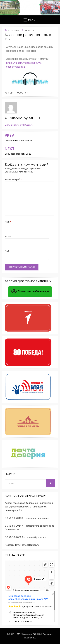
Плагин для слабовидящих (30, 291)
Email (8, 236)
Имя (8, 222)
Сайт (8, 251)
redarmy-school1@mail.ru (26, 545)
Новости (21, 93)
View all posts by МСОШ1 (19, 125)
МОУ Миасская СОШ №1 (29, 634)
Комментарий (13, 179)
